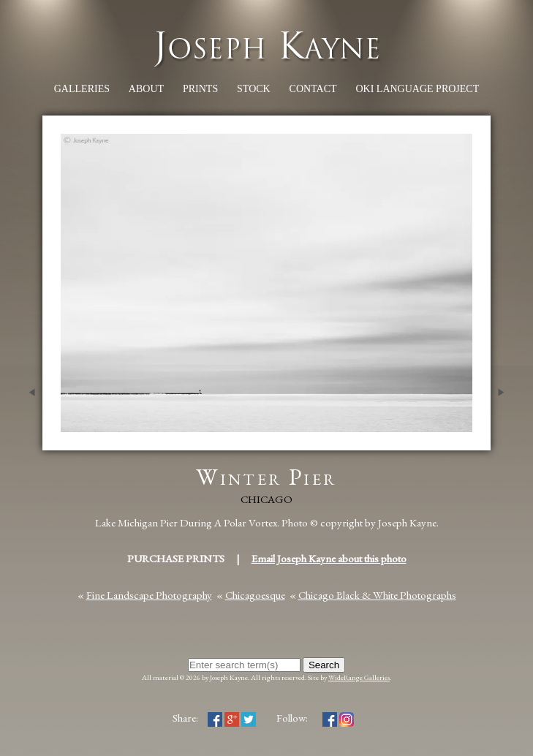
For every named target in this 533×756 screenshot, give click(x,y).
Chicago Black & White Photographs (377, 595)
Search (324, 665)
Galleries (82, 89)
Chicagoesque (255, 595)
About (146, 89)
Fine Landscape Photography (149, 595)
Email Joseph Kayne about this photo (329, 558)
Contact (313, 89)
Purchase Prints (176, 558)
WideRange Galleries (359, 677)
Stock (254, 89)
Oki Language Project (417, 89)
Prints (200, 89)
